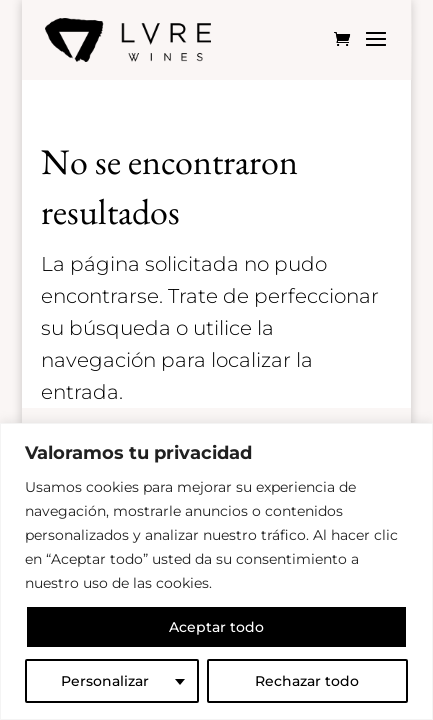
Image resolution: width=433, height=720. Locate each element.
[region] (216, 571)
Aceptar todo (216, 627)
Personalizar (105, 681)
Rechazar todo (307, 681)
